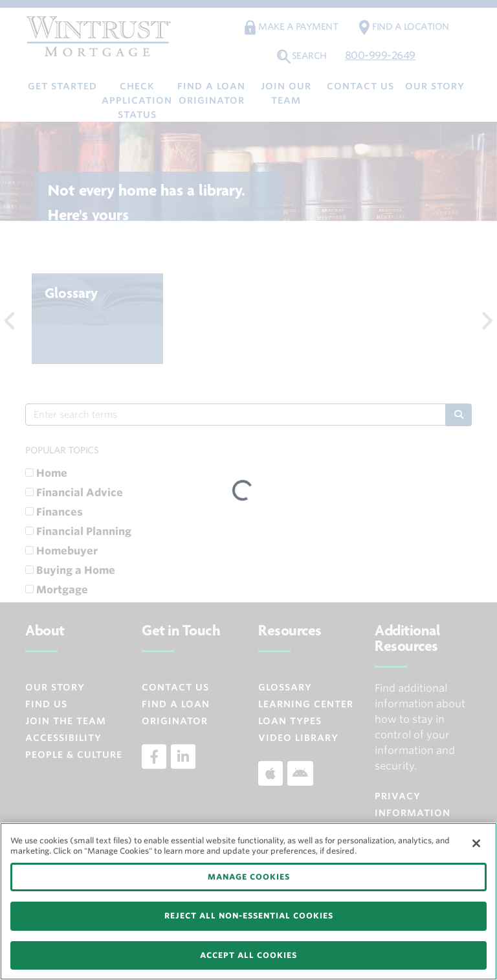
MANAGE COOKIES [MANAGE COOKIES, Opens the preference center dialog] (249, 877)
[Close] (476, 843)
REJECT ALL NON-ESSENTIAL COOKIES (249, 916)
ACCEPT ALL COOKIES (248, 955)
